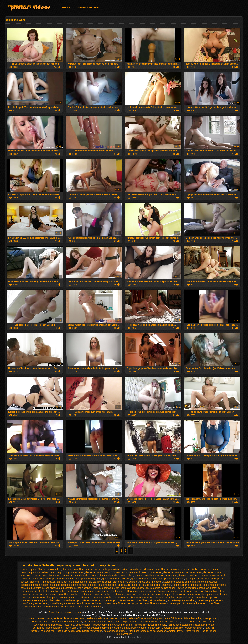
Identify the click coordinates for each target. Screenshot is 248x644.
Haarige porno (210, 618)
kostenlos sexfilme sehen (53, 591)
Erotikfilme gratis (157, 625)
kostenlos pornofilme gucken (188, 585)
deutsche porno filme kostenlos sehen (41, 569)
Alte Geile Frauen (53, 622)
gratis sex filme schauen (43, 582)
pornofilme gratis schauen (34, 603)
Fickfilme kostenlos (191, 618)
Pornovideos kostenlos (180, 625)
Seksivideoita (83, 625)
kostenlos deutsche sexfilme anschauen (108, 585)
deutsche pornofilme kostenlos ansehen (166, 569)
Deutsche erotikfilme (173, 628)
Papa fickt (69, 625)
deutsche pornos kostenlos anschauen (141, 572)
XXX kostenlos (42, 625)
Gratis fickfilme (172, 618)
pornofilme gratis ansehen (181, 600)
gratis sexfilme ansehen (99, 582)
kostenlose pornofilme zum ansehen (174, 594)
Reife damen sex (73, 622)
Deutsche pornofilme (125, 622)
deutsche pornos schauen (93, 576)
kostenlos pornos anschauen (46, 588)
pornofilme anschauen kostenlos (95, 600)
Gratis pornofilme (123, 625)
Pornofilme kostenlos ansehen (22, 6)
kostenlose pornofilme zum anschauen (133, 594)
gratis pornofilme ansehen (60, 579)
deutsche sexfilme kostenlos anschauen (156, 576)
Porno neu (57, 625)
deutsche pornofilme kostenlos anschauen (121, 569)
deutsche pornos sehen (121, 576)
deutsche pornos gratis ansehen (67, 572)
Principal (66, 8)
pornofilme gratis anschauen (151, 600)
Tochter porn (154, 628)
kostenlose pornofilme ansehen (63, 594)
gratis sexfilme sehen (151, 582)
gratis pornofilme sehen (144, 579)
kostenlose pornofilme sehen (96, 594)
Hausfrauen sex (55, 628)
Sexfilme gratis (122, 628)
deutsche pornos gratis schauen (102, 572)
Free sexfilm (140, 625)
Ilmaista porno (78, 618)
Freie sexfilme (47, 631)
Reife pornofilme (96, 618)
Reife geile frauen (65, 631)
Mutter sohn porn (194, 628)
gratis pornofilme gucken (88, 579)
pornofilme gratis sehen (62, 603)
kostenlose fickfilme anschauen (163, 591)
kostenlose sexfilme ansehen (130, 597)
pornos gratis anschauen (89, 607)
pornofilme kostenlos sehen (192, 603)
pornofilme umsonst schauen (59, 607)
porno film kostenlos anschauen (59, 600)
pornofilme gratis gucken (210, 600)
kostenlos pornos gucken (106, 588)
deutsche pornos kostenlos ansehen (183, 572)
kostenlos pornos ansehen (77, 588)
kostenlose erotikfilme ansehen (128, 591)
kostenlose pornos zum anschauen (59, 597)
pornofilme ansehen (124, 600)
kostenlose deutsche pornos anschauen (89, 591)
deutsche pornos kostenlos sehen (60, 576)
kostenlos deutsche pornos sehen (68, 585)
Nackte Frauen (209, 631)
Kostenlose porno (206, 622)
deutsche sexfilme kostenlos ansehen (199, 576)
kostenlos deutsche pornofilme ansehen (185, 582)
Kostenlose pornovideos (153, 631)
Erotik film (37, 622)
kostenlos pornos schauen (135, 588)
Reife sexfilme (61, 618)
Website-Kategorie (88, 8)
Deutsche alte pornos (41, 618)
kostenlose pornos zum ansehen (96, 597)
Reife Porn (174, 622)
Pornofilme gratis (153, 618)
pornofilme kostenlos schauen (160, 603)
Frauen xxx (199, 625)
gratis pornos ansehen (197, 579)
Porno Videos (138, 628)
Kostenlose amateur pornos (98, 622)
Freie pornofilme (124, 634)
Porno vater (161, 622)
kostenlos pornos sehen (163, 588)
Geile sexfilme (136, 618)
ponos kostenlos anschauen (194, 597)
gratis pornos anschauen (171, 579)
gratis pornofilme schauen (116, 579)
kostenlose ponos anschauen (196, 591)
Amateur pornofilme (102, 625)
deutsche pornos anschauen (203, 569)
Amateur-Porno (175, 631)
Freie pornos (188, 622)
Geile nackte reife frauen (89, 631)
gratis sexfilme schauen (125, 582)
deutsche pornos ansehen (35, 572)
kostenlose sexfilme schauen (162, 597)
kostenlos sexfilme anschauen (193, 588)
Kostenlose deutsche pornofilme (96, 628)
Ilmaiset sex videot (116, 618)
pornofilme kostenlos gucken (127, 603)
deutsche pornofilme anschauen (80, 569)
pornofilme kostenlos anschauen (93, 603)
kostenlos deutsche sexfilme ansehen (151, 585)
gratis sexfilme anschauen (71, 582)
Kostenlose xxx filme (115, 631)
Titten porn (71, 628)
